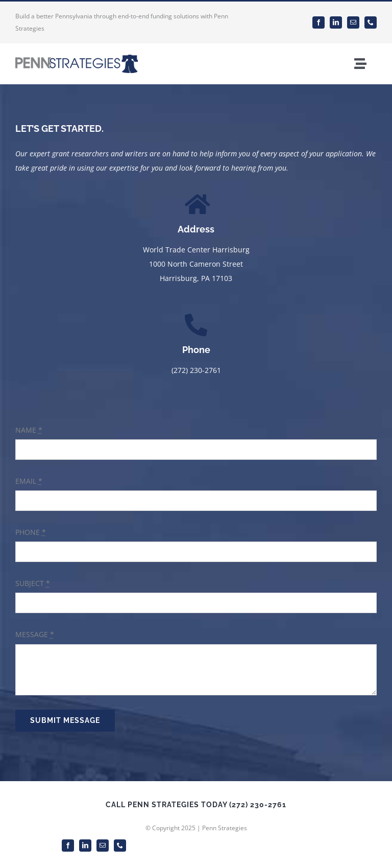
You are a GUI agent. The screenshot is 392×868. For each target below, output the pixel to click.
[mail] (353, 22)
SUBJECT (33, 583)
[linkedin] (336, 22)
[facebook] (318, 22)
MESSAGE (35, 634)
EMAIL (29, 481)
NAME (29, 430)
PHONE (31, 532)
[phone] (371, 22)
